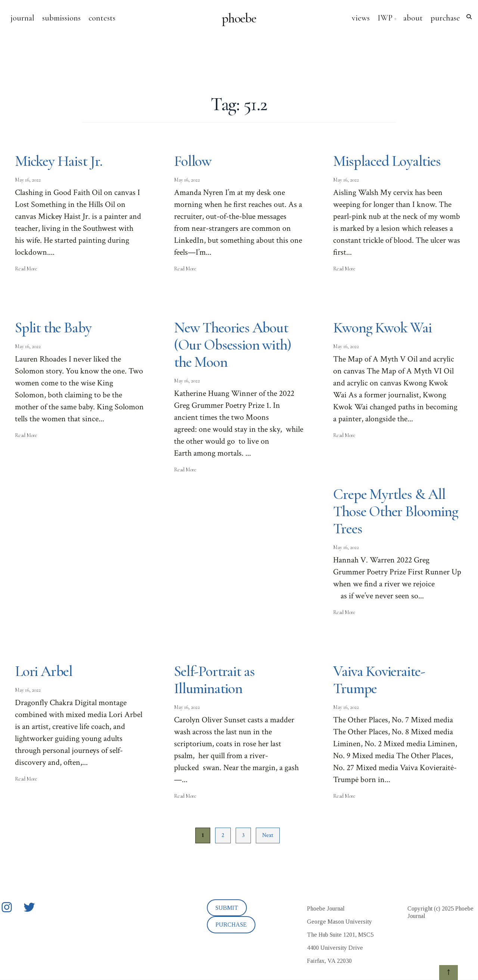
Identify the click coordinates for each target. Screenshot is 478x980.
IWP (385, 18)
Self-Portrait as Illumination (214, 680)
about (413, 18)
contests (102, 18)
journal (22, 18)
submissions (61, 18)
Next (268, 835)
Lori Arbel (44, 671)
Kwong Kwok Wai (382, 328)
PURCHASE (231, 925)
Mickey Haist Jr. (59, 161)
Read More (26, 269)
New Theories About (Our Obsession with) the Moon (233, 345)
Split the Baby (53, 328)
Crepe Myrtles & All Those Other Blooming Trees (395, 511)
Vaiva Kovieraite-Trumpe (379, 680)
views (361, 18)
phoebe (239, 18)
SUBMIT (227, 908)
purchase (445, 18)
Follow (193, 161)
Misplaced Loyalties (387, 161)
